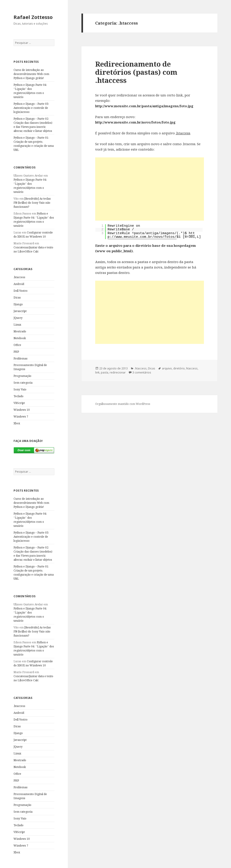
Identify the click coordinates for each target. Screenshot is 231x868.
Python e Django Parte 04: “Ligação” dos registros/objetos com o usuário (30, 91)
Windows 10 (22, 410)
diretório (179, 368)
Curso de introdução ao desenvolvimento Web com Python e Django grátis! (31, 74)
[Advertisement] (150, 189)
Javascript (20, 311)
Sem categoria (23, 383)
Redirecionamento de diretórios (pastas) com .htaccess (136, 72)
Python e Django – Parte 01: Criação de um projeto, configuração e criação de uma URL (34, 144)
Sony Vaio (20, 389)
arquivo (167, 368)
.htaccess (19, 277)
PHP (16, 352)
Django (18, 304)
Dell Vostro (21, 291)
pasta (105, 372)
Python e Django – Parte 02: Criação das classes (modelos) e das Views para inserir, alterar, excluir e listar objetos (33, 125)
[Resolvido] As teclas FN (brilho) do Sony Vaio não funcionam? (32, 203)
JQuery (18, 318)
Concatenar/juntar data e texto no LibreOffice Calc (33, 249)
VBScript (19, 403)
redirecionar (118, 372)
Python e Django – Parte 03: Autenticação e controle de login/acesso (31, 108)
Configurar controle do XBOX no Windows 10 (33, 234)
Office (17, 345)
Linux (17, 325)
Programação (22, 376)
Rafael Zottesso (33, 17)
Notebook (20, 338)
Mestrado (20, 331)
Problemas (21, 358)
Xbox (17, 423)
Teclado (18, 396)
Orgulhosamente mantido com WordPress (123, 404)
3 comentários (142, 372)
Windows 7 (21, 416)
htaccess (192, 368)
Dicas (17, 297)
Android (19, 284)
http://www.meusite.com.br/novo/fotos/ (151, 235)
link (97, 372)
